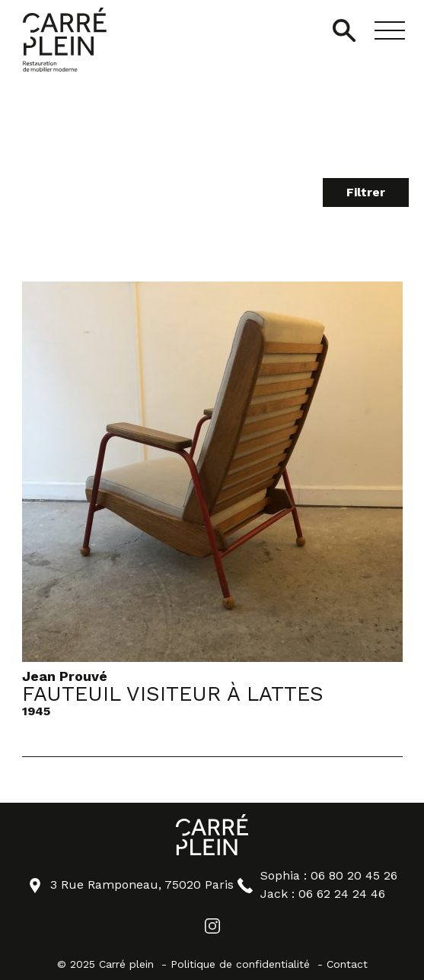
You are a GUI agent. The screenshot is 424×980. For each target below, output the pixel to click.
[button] (390, 30)
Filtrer (366, 192)
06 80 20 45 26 (354, 875)
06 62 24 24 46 (342, 894)
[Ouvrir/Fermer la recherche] (344, 30)
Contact (347, 964)
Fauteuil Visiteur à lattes (173, 695)
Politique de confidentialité (240, 964)
